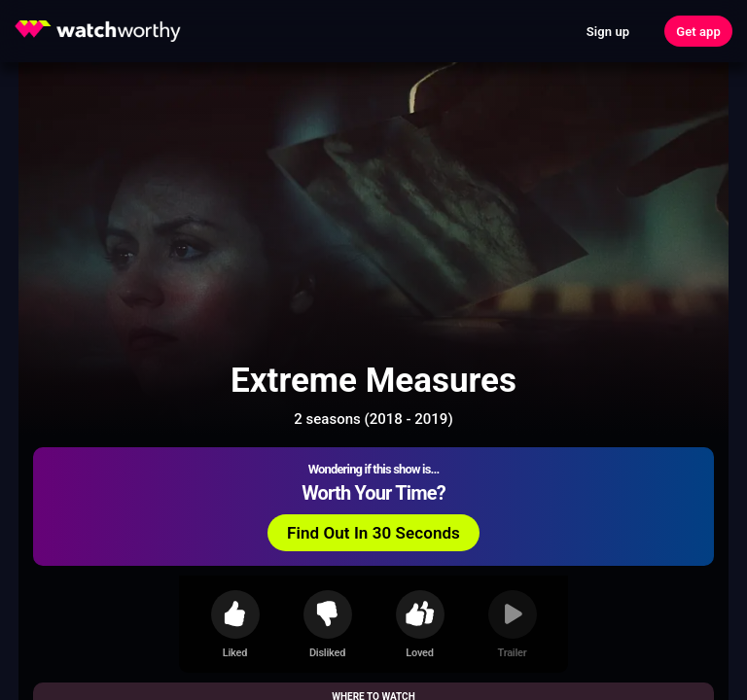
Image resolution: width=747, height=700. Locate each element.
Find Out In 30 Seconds (373, 533)
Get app (698, 32)
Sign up (608, 32)
